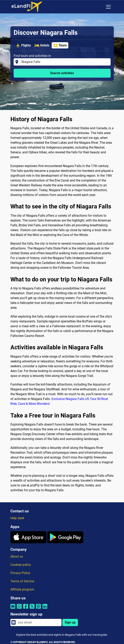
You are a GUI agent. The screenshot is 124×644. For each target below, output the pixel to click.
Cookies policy (21, 565)
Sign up (70, 622)
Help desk (17, 518)
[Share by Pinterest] (38, 609)
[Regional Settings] (100, 7)
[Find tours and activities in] (65, 62)
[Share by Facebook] (26, 609)
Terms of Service (22, 581)
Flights (23, 45)
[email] (38, 622)
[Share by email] (13, 609)
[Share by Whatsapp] (19, 609)
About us (17, 556)
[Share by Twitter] (32, 609)
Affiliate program (22, 589)
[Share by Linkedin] (45, 609)
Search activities (62, 73)
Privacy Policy (20, 573)
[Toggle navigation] (108, 7)
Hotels (42, 45)
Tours (60, 45)
